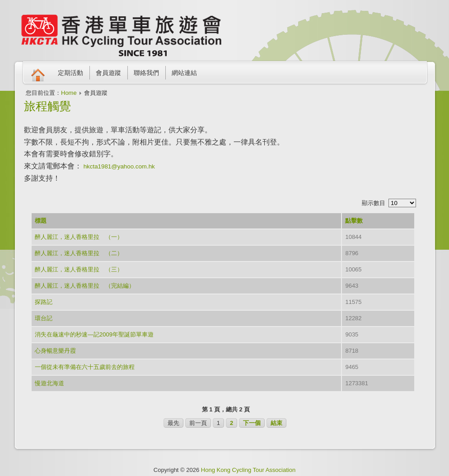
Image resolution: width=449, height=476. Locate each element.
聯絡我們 (146, 73)
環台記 (44, 318)
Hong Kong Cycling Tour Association (248, 470)
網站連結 (184, 73)
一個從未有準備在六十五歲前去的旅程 (85, 367)
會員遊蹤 (108, 73)
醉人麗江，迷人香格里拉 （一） (79, 237)
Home (69, 93)
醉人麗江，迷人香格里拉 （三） (79, 269)
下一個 (252, 423)
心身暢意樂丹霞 (55, 351)
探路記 (44, 302)
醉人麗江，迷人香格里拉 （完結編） (85, 286)
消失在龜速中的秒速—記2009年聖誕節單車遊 (94, 334)
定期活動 (70, 73)
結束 (276, 423)
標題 (41, 221)
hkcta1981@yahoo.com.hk (119, 166)
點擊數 (354, 221)
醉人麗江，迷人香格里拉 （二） (79, 253)
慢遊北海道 (49, 383)
